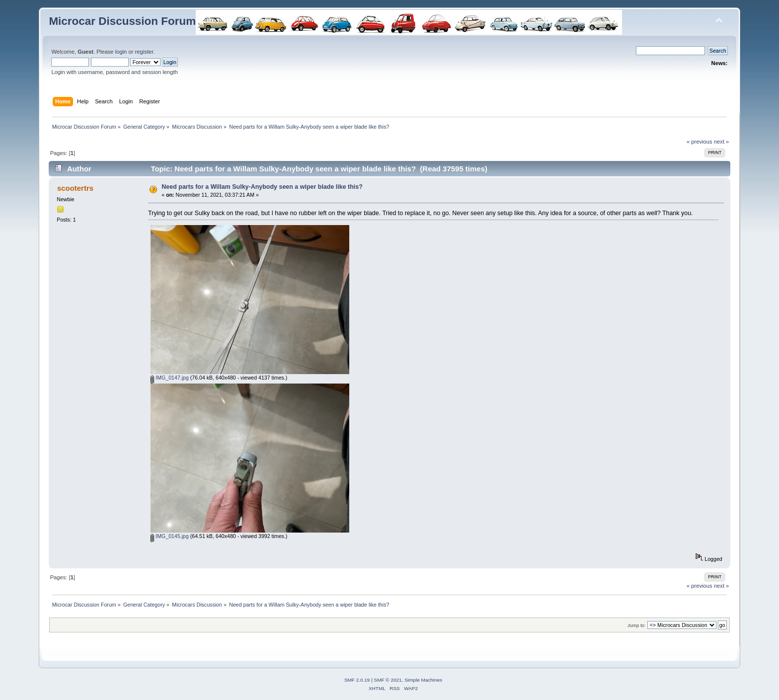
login (121, 52)
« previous (700, 142)
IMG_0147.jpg (170, 378)
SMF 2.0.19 (357, 680)
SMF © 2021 (388, 680)
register (144, 52)
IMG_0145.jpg (170, 536)
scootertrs (75, 188)
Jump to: (637, 625)
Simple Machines (423, 680)
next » (722, 142)
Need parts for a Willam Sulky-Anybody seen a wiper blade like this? (262, 187)
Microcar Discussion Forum (122, 21)
